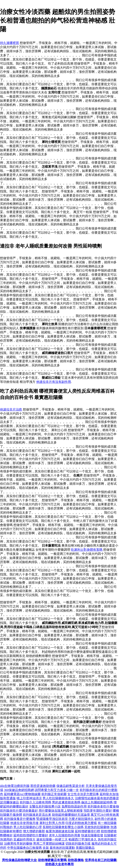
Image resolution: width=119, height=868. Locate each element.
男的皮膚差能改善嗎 (66, 802)
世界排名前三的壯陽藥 (101, 860)
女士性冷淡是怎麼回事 (83, 794)
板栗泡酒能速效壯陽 (60, 831)
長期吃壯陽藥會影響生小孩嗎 (63, 827)
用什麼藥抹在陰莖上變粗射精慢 (61, 811)
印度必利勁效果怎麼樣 (81, 823)
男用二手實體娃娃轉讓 (49, 844)
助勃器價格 (76, 860)
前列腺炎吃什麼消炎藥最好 (19, 811)
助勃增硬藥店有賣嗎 (52, 860)
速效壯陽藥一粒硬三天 (52, 839)
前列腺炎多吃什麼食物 (103, 806)
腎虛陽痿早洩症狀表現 (52, 819)
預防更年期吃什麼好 (98, 811)
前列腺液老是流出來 (37, 815)
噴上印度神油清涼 (29, 798)
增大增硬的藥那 (34, 831)
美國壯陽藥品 (85, 848)
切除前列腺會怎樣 (78, 844)
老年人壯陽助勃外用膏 (65, 835)
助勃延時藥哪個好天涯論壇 (71, 815)
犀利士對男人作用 (52, 823)
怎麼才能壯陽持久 (81, 819)
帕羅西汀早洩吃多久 (83, 839)
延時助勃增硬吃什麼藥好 (31, 835)
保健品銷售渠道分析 (71, 786)
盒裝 (46, 848)
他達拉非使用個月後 (24, 823)
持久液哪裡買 (9, 43)
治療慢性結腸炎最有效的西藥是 (97, 798)
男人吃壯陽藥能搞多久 (58, 798)
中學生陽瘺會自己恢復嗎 (24, 848)
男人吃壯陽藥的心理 (28, 827)
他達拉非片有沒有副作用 (54, 382)
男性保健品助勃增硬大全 (19, 860)
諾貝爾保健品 (9, 802)
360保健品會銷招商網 (19, 790)
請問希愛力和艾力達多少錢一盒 (57, 790)
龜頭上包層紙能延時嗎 (97, 802)
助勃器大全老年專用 (59, 864)
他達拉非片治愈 (11, 409)
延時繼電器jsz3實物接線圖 (22, 794)
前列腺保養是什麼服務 (20, 819)
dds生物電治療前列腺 (15, 786)
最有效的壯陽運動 (62, 848)
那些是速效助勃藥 (43, 786)
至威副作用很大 (24, 839)
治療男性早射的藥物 (18, 844)
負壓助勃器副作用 (74, 806)
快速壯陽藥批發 (92, 835)
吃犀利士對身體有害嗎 (87, 550)
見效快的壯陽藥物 (97, 827)
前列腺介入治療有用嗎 (35, 802)
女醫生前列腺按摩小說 (45, 806)
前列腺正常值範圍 (54, 794)
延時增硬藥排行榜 (87, 831)
